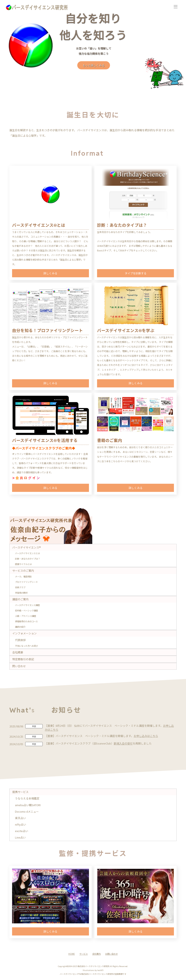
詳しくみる (50, 273)
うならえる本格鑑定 (27, 798)
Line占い (20, 837)
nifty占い (21, 824)
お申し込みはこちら (146, 736)
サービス (84, 954)
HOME (72, 954)
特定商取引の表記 (23, 659)
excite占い (22, 831)
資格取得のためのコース (26, 621)
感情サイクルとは (23, 564)
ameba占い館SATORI (28, 805)
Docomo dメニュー (27, 811)
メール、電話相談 (23, 576)
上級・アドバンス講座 (26, 616)
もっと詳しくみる (94, 65)
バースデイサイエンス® (27, 547)
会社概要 (18, 652)
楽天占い (20, 818)
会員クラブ (20, 587)
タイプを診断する (136, 273)
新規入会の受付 (123, 743)
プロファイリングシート (26, 582)
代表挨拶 (20, 640)
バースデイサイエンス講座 (27, 605)
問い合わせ (19, 666)
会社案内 (96, 954)
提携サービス (20, 792)
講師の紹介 (20, 627)
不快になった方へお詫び (26, 646)
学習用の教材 (21, 593)
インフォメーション (24, 633)
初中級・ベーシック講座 (26, 610)
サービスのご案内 (23, 571)
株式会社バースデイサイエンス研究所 (93, 966)
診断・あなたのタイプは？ (27, 559)
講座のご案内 (20, 599)
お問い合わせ (111, 954)
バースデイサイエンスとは (27, 553)
